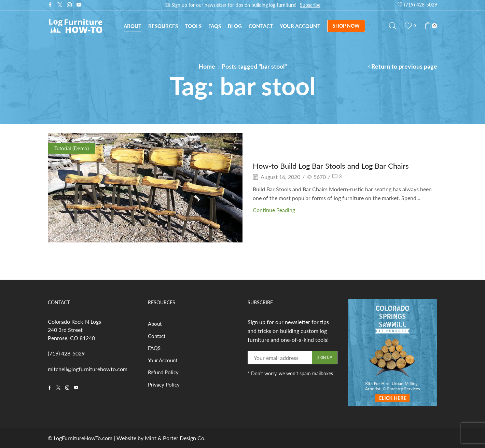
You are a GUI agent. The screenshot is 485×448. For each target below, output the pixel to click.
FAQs (215, 26)
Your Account (300, 26)
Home (207, 66)
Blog (235, 26)
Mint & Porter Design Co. (175, 438)
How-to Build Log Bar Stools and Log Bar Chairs (338, 165)
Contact (261, 26)
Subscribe (310, 5)
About (133, 26)
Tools (193, 26)
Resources (163, 26)
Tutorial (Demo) (73, 148)
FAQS (155, 349)
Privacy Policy (165, 386)
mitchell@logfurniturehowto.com (88, 369)
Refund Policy (164, 374)
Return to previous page (404, 66)
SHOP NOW (346, 26)
